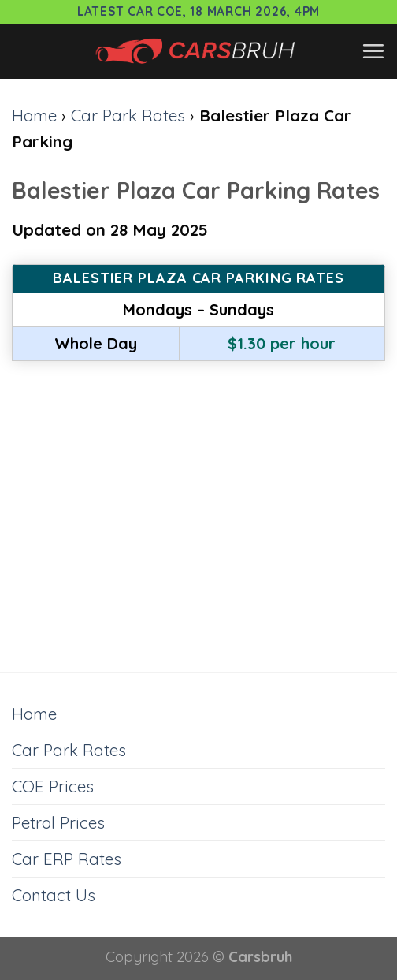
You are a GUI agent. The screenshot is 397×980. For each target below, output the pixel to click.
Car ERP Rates (67, 859)
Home (34, 115)
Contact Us (54, 895)
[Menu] (373, 51)
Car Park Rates (128, 115)
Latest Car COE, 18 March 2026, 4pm (198, 11)
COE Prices (53, 786)
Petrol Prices (58, 822)
